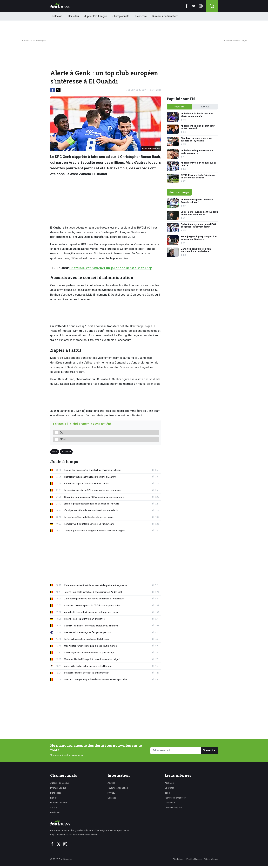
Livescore (141, 16)
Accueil (111, 783)
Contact (112, 798)
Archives (169, 783)
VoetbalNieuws (194, 859)
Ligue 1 (54, 798)
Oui (62, 433)
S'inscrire (209, 750)
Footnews (56, 16)
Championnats (121, 16)
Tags (167, 793)
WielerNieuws (211, 859)
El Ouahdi (66, 452)
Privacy (111, 793)
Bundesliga (56, 793)
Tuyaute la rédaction (118, 788)
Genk (55, 452)
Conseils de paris (173, 807)
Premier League (58, 788)
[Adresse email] (176, 751)
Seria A (54, 807)
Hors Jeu (73, 16)
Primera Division (59, 802)
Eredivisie (55, 812)
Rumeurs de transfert (165, 16)
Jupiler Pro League (96, 16)
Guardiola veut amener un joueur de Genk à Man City (111, 268)
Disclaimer (178, 859)
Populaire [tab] (179, 107)
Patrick (158, 90)
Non (63, 439)
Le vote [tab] (205, 107)
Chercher (169, 788)
